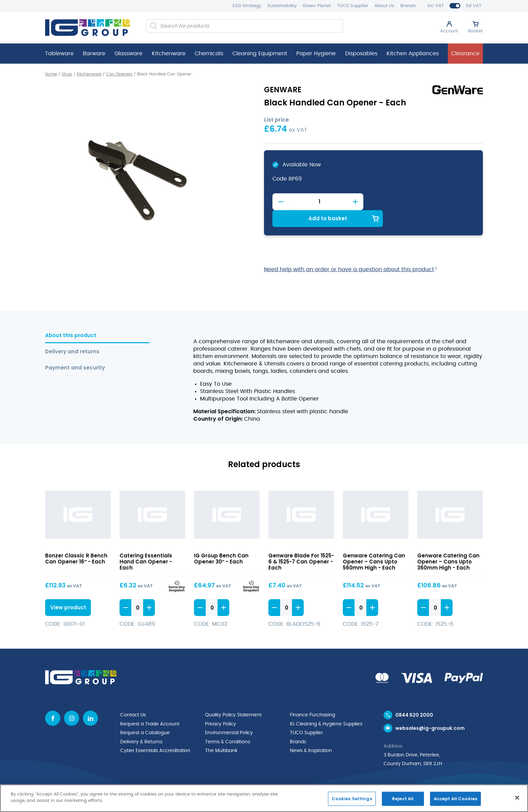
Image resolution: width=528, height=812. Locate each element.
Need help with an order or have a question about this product (349, 252)
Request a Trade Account (150, 707)
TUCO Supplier (353, 6)
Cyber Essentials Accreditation (155, 733)
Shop (67, 74)
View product (67, 590)
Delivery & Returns (141, 724)
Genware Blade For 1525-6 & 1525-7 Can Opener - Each (301, 544)
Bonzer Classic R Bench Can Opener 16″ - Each (76, 541)
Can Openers (119, 74)
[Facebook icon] (53, 701)
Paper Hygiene (316, 54)
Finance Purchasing (312, 698)
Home (51, 74)
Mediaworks (469, 783)
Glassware (128, 54)
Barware (94, 54)
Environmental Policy (229, 715)
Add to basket (424, 201)
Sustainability (282, 6)
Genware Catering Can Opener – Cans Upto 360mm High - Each (448, 544)
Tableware (59, 54)
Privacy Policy (221, 707)
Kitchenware (169, 54)
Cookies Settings (352, 799)
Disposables (361, 54)
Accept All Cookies (455, 799)
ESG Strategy (247, 6)
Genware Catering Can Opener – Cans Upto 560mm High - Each (374, 544)
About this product (71, 318)
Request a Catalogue (145, 715)
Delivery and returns (72, 335)
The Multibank (221, 733)
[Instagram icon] (72, 701)
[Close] (517, 798)
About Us (384, 6)
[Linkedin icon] (90, 701)
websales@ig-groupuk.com (430, 711)
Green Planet (317, 6)
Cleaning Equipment (260, 54)
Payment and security (75, 351)
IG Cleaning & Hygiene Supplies (326, 707)
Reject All (403, 799)
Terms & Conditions (228, 724)
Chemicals (209, 54)
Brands (408, 6)
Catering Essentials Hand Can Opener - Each (146, 544)
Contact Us (133, 698)
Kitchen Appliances (413, 54)
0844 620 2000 (414, 698)
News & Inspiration (311, 733)
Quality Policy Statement (233, 698)
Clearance (465, 54)
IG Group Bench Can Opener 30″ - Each (221, 541)
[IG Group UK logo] (88, 28)
